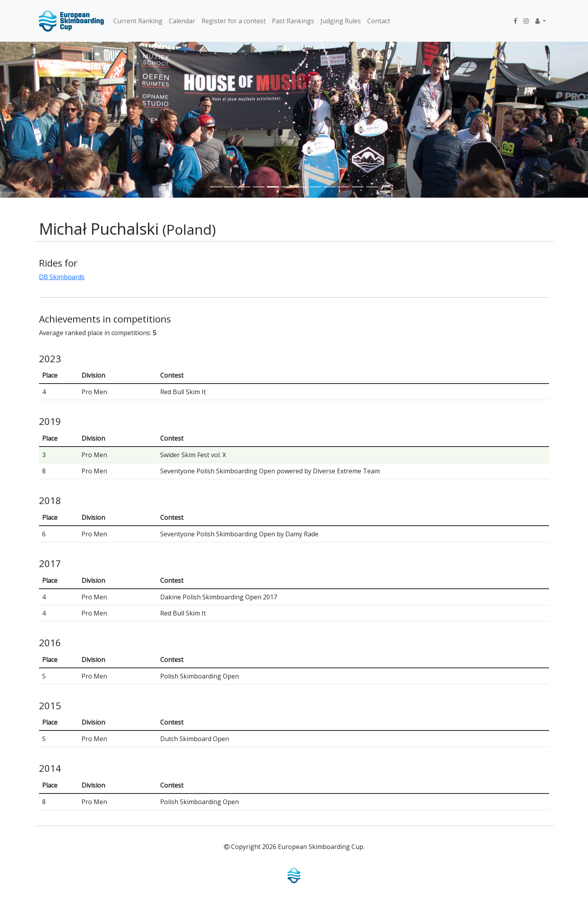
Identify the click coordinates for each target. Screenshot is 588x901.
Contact (379, 21)
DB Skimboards (62, 277)
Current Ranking (138, 21)
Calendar (182, 21)
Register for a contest (234, 21)
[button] (541, 21)
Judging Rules (341, 21)
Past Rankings (293, 21)
